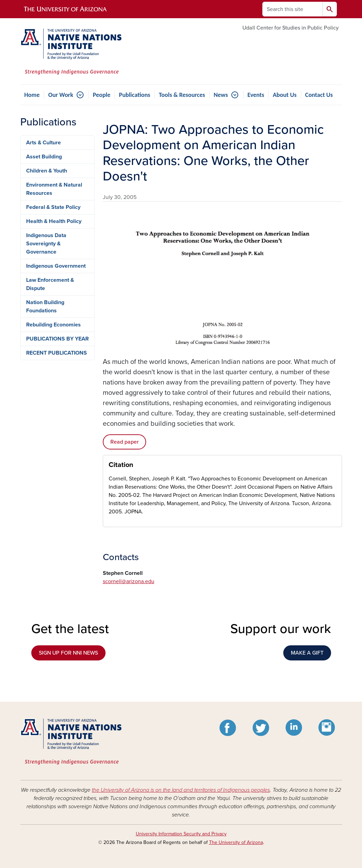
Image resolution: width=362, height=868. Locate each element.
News (221, 95)
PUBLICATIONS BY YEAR (57, 339)
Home (32, 95)
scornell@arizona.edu (129, 581)
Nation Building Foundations (45, 307)
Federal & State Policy (53, 207)
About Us (284, 95)
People (102, 95)
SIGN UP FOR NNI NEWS (68, 653)
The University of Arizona (236, 842)
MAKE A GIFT (307, 653)
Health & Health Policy (54, 221)
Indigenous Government (56, 266)
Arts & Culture (43, 143)
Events (256, 95)
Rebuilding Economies (53, 325)
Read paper (124, 442)
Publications (135, 95)
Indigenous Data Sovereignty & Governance (46, 244)
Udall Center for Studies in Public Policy (290, 28)
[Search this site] (293, 9)
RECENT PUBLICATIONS (57, 353)
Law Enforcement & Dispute (50, 284)
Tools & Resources (182, 95)
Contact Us (319, 95)
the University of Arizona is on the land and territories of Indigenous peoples (181, 790)
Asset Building (44, 157)
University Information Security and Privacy (181, 834)
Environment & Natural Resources (54, 189)
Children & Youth (47, 171)
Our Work (61, 95)
